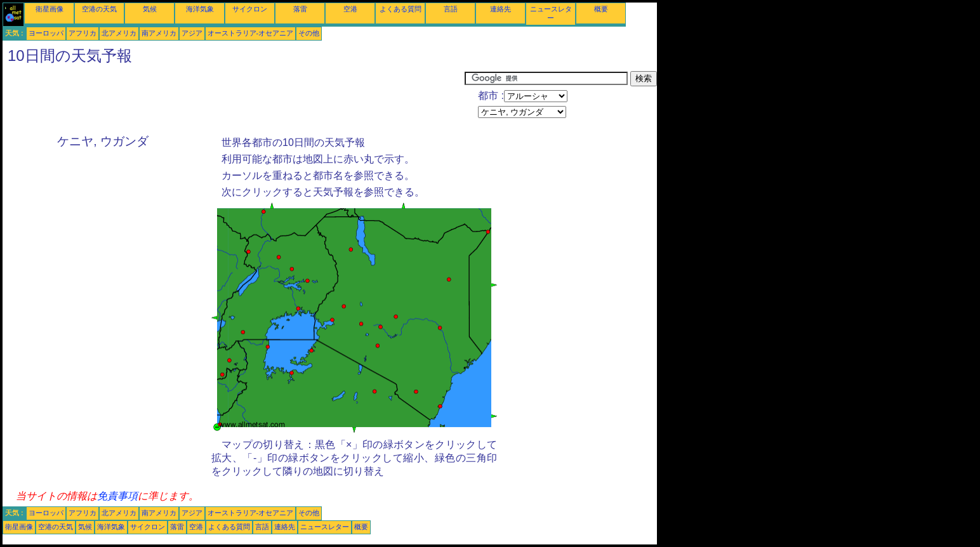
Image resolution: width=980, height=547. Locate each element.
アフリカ (83, 33)
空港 (350, 9)
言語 (451, 9)
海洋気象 (200, 9)
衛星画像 (50, 9)
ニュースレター (325, 527)
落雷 (300, 9)
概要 (601, 9)
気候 (150, 9)
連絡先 (500, 9)
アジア (192, 33)
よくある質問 (401, 9)
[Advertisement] (234, 100)
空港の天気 (99, 9)
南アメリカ (159, 33)
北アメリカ (119, 33)
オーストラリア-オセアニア (251, 33)
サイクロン (250, 9)
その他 (309, 33)
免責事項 (117, 496)
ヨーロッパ (46, 33)
